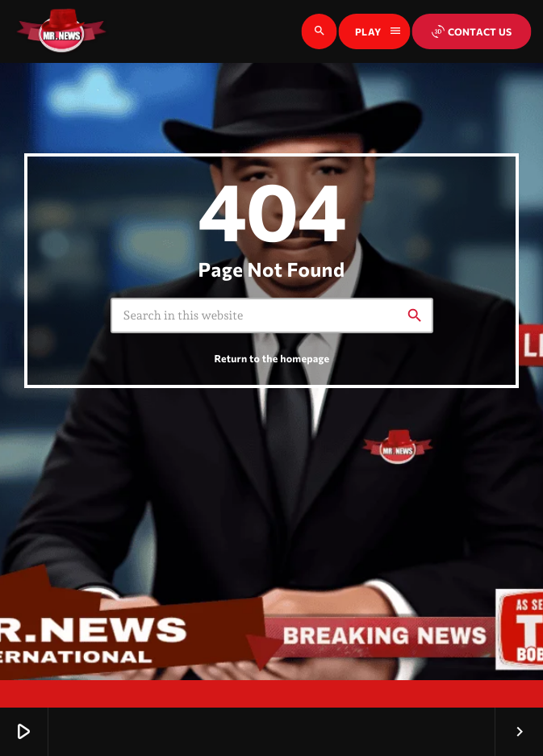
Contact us (472, 31)
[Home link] (61, 31)
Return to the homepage (272, 358)
